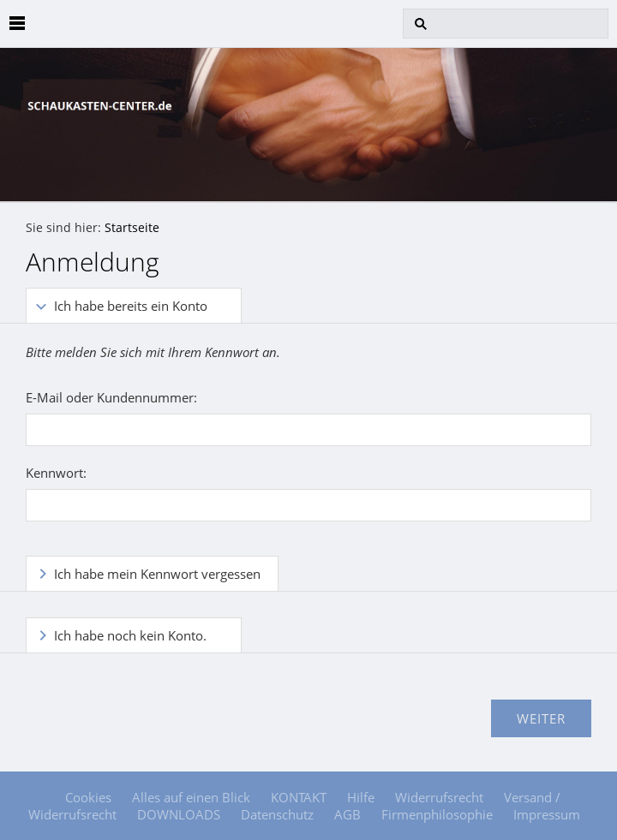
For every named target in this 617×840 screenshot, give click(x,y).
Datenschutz (277, 814)
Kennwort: (56, 473)
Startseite (132, 228)
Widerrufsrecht (439, 797)
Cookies (88, 797)
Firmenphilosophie (437, 814)
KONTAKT (299, 797)
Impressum (547, 814)
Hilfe (361, 797)
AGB (347, 814)
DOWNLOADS (179, 814)
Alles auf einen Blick (191, 797)
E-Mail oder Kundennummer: (111, 397)
